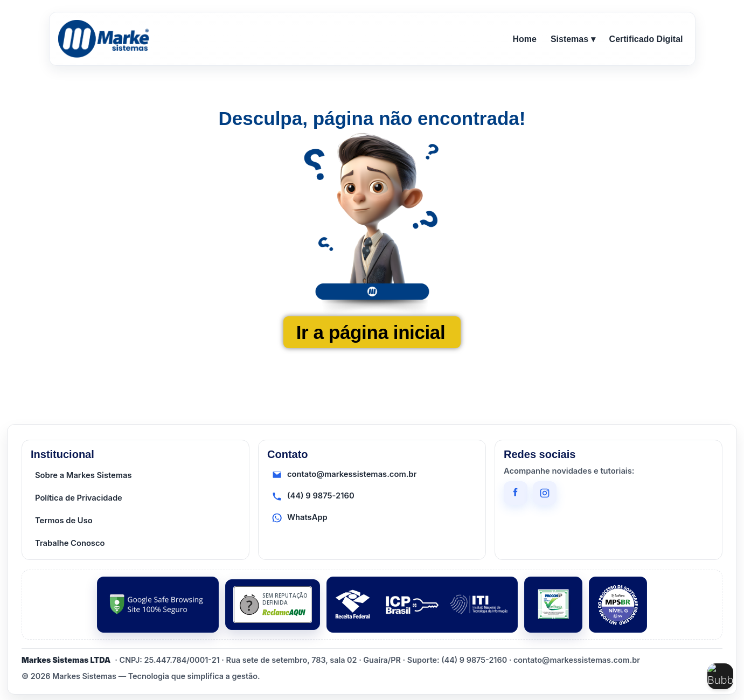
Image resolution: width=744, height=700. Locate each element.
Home (524, 39)
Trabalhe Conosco (70, 543)
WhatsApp (300, 518)
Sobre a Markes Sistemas (84, 475)
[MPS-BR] (618, 605)
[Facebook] (516, 493)
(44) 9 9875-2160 (313, 496)
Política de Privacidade (79, 498)
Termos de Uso (64, 521)
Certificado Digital (646, 39)
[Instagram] (545, 493)
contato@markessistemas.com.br (344, 475)
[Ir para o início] (106, 39)
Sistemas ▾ (573, 39)
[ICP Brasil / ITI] (422, 605)
